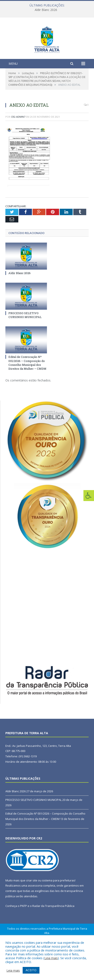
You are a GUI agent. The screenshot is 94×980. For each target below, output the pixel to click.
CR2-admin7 (18, 143)
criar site (32, 907)
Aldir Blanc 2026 (46, 10)
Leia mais (51, 958)
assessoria (35, 912)
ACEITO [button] (31, 970)
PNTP (23, 932)
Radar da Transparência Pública (53, 932)
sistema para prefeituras (58, 907)
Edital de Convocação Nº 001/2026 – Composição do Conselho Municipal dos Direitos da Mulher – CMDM (27, 389)
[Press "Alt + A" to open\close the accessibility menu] (89, 496)
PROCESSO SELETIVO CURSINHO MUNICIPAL (25, 341)
